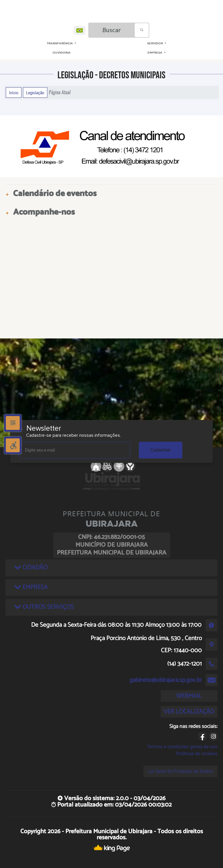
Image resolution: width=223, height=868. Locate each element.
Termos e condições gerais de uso (182, 747)
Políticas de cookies (197, 754)
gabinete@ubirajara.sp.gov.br (166, 680)
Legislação (35, 93)
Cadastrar (161, 450)
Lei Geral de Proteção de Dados (180, 771)
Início (14, 93)
